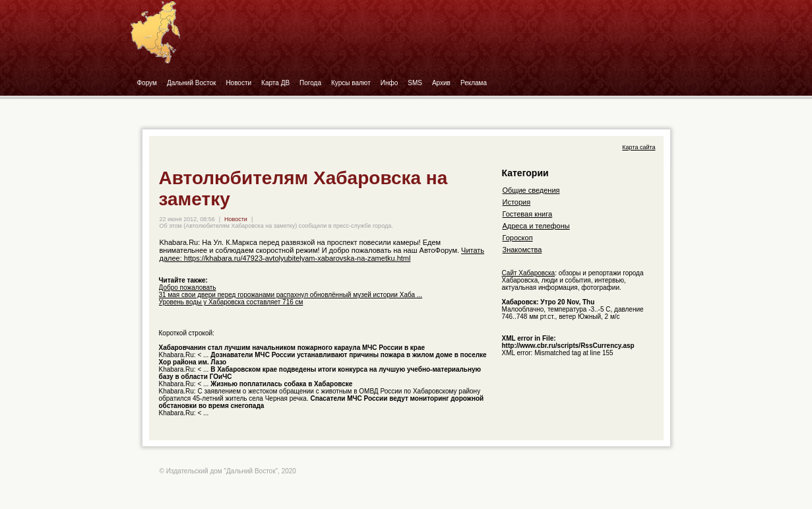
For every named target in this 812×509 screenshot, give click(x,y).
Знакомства (522, 250)
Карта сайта (639, 147)
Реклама (474, 83)
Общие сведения (531, 190)
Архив (441, 83)
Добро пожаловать (188, 288)
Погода (310, 83)
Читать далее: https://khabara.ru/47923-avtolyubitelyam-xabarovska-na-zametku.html (322, 254)
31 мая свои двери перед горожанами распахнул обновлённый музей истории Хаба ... (291, 295)
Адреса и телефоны (536, 226)
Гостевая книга (528, 214)
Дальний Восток (192, 83)
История (517, 202)
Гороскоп (518, 238)
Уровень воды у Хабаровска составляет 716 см (231, 302)
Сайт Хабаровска (529, 273)
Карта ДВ (275, 83)
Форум (147, 83)
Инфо (390, 83)
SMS (415, 83)
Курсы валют (351, 83)
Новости (238, 83)
